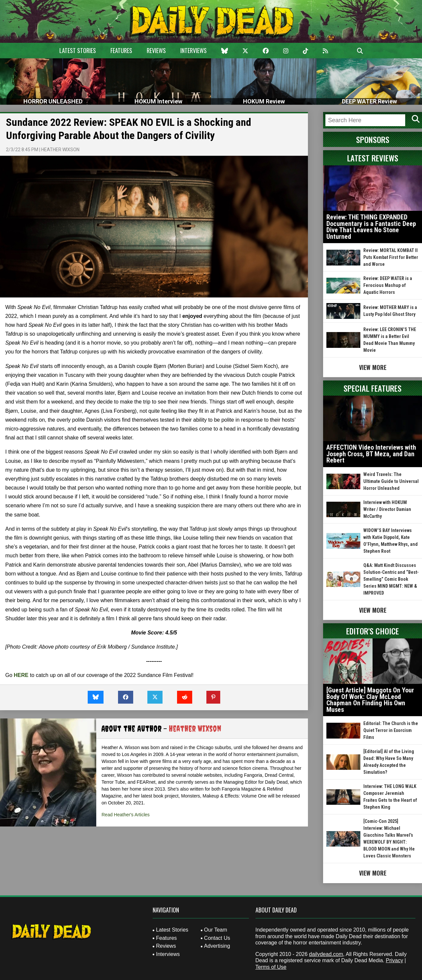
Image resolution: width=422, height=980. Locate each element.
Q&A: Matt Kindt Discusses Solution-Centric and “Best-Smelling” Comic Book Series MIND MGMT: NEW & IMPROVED (391, 579)
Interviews (194, 50)
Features (121, 50)
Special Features (373, 388)
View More (373, 367)
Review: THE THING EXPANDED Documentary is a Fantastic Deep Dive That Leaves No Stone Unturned (371, 227)
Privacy (394, 960)
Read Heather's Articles (126, 815)
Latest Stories (78, 50)
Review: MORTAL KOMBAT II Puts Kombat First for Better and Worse (391, 257)
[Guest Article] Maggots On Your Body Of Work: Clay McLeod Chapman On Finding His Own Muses (370, 700)
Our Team (216, 930)
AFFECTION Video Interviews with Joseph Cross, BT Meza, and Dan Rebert (371, 454)
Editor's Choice (373, 631)
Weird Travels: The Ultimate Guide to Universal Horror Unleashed (391, 481)
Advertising (217, 946)
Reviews (156, 50)
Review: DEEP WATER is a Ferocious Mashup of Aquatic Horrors (388, 285)
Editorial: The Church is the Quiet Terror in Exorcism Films (391, 730)
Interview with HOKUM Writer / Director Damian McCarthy (387, 509)
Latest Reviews (373, 158)
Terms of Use (271, 967)
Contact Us (217, 938)
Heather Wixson (60, 150)
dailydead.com (326, 954)
